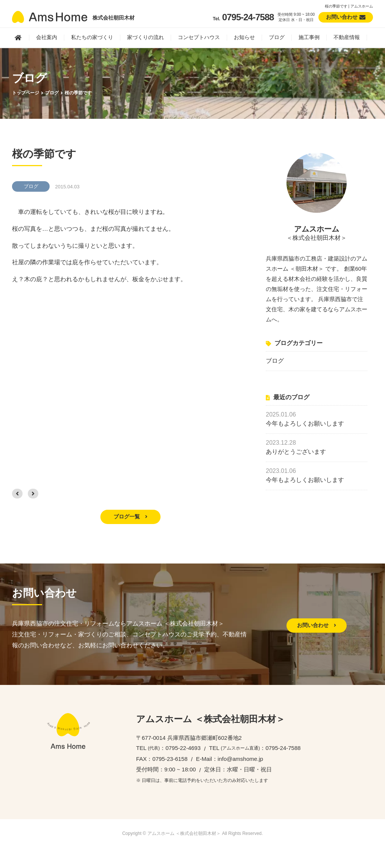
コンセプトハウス (199, 37)
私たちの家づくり (92, 37)
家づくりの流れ (146, 37)
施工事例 (309, 37)
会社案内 (47, 37)
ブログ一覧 (130, 517)
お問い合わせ (317, 625)
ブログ (277, 37)
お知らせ (244, 37)
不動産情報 (347, 37)
